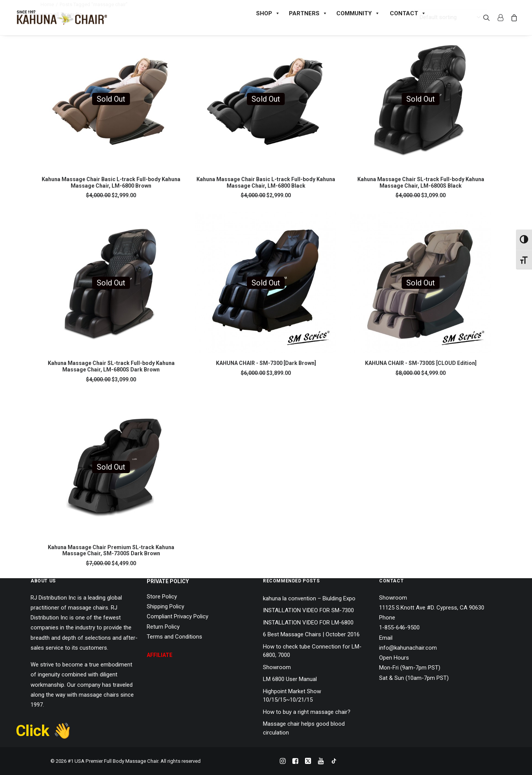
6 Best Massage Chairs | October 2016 (311, 634)
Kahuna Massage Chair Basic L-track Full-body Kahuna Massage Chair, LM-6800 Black (266, 182)
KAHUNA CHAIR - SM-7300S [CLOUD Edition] (421, 363)
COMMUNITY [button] (358, 13)
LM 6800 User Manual (290, 679)
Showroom (277, 667)
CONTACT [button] (408, 13)
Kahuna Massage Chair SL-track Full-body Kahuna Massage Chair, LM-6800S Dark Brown (111, 366)
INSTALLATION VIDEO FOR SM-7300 (308, 610)
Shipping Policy (165, 606)
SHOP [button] (268, 13)
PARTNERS (308, 13)
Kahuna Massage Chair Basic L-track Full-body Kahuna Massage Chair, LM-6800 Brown (111, 182)
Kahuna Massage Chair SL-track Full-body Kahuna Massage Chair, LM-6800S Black (421, 182)
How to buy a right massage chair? (307, 712)
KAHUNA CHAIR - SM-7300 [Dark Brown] (266, 363)
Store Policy (162, 597)
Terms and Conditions (174, 637)
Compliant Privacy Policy (178, 616)
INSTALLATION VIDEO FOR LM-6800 (308, 623)
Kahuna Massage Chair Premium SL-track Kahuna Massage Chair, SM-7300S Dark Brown (111, 550)
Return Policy (163, 627)
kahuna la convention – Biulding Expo (309, 598)
